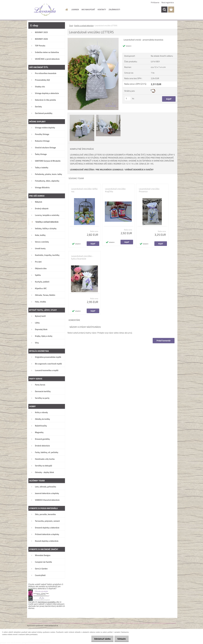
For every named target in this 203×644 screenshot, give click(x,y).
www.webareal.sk (51, 625)
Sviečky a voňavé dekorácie (84, 26)
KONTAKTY (102, 9)
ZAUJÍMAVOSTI (114, 9)
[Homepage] (66, 10)
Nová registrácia (168, 2)
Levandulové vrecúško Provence (149, 190)
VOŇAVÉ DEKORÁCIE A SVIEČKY (139, 170)
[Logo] (45, 10)
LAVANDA (75, 9)
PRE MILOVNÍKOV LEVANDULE (109, 170)
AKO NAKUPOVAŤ (88, 9)
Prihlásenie (155, 2)
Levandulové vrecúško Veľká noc (84, 190)
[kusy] (128, 98)
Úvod (71, 26)
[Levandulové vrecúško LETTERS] (93, 39)
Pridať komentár (164, 341)
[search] (164, 10)
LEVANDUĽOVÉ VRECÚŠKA (82, 170)
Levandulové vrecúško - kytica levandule (82, 257)
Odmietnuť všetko (101, 639)
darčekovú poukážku (47, 602)
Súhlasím (121, 639)
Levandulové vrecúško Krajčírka (115, 190)
